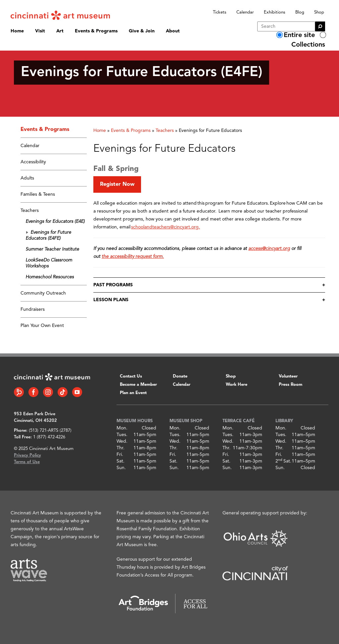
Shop (319, 12)
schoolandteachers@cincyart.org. (166, 227)
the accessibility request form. (133, 257)
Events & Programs (96, 31)
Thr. (121, 448)
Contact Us (131, 376)
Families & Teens (38, 194)
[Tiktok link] (63, 392)
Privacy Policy (27, 455)
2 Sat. (283, 461)
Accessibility (33, 162)
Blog (300, 12)
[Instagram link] (48, 392)
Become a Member (138, 385)
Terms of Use (27, 462)
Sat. (121, 461)
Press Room (291, 385)
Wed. (122, 441)
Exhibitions (275, 12)
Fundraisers (33, 309)
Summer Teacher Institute (52, 249)
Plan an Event (133, 393)
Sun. (121, 468)
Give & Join (142, 31)
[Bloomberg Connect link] (19, 392)
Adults (27, 178)
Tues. (122, 435)
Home (17, 31)
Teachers (30, 211)
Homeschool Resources (50, 277)
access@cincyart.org (269, 249)
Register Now (117, 184)
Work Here (237, 385)
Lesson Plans (111, 300)
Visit (40, 31)
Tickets (220, 12)
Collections (308, 45)
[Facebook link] (33, 392)
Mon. (122, 428)
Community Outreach (43, 293)
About (173, 31)
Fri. (120, 455)
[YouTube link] (77, 392)
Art (60, 31)
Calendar (245, 12)
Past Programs (113, 285)
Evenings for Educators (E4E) (55, 221)
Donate (180, 376)
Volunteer (288, 376)
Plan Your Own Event (42, 326)
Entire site (299, 35)
